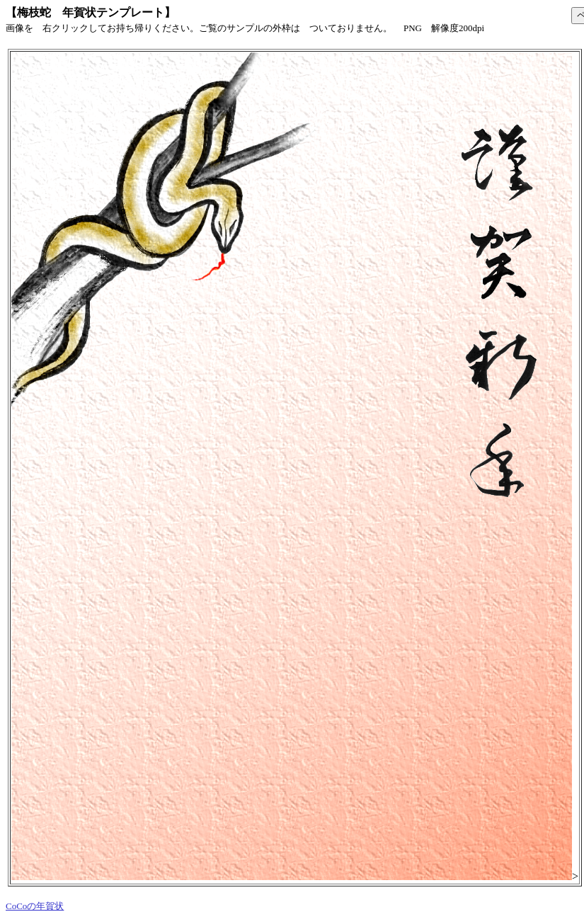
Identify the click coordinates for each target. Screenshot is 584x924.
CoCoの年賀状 (35, 906)
